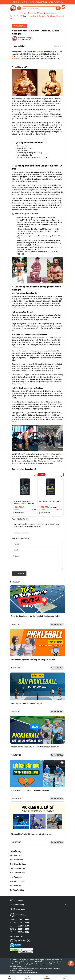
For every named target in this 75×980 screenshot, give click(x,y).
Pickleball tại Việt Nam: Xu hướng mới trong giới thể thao (33, 660)
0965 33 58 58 (24, 932)
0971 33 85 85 (24, 923)
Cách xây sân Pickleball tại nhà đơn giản (27, 703)
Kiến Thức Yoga (16, 877)
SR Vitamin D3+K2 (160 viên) (49, 501)
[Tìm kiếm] (58, 8)
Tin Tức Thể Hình (16, 860)
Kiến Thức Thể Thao (18, 873)
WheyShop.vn (33, 972)
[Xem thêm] (57, 46)
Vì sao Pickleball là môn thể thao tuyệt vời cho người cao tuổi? (35, 747)
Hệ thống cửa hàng (50, 13)
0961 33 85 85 (24, 926)
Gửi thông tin (19, 574)
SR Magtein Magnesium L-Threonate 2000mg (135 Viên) (24, 502)
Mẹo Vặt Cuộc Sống (18, 881)
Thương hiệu (32, 13)
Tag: (14, 519)
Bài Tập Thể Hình (16, 856)
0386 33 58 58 (24, 929)
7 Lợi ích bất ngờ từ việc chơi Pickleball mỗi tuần (30, 790)
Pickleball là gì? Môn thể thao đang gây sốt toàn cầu (31, 834)
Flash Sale (23, 13)
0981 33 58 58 (24, 920)
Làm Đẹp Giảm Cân (17, 868)
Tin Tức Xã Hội (16, 886)
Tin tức (40, 13)
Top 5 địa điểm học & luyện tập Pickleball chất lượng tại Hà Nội (36, 616)
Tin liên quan (15, 582)
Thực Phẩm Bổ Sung (18, 864)
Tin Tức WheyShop (17, 890)
